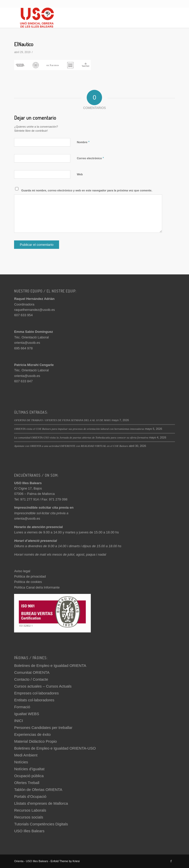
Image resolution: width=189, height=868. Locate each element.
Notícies (21, 762)
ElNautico (24, 44)
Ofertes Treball (27, 783)
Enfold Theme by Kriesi (65, 861)
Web (80, 174)
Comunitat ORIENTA (32, 672)
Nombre (83, 142)
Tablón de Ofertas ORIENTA (38, 790)
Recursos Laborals (30, 810)
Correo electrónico (90, 158)
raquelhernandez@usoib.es (34, 310)
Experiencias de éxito (32, 734)
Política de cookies (28, 582)
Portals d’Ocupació (30, 796)
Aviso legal (22, 571)
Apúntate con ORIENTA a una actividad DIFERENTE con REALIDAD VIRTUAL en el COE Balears (71, 446)
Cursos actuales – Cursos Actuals (43, 686)
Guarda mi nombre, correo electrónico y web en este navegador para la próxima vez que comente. (87, 190)
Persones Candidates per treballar (43, 728)
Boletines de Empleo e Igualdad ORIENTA (50, 665)
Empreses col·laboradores (36, 693)
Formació (22, 707)
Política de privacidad (30, 576)
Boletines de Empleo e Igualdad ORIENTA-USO (55, 748)
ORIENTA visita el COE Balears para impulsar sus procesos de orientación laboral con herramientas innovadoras (79, 429)
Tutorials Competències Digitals (41, 824)
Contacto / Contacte (31, 679)
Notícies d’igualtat (29, 769)
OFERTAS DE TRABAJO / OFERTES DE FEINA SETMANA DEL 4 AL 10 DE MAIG (62, 420)
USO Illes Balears (29, 831)
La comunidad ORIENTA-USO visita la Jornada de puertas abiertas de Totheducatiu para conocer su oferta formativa (81, 437)
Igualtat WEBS (27, 714)
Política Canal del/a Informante (37, 587)
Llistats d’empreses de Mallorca (41, 803)
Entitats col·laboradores (34, 700)
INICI (18, 721)
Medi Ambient (26, 755)
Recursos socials (29, 817)
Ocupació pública (29, 776)
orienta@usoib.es (27, 343)
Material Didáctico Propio (35, 741)
